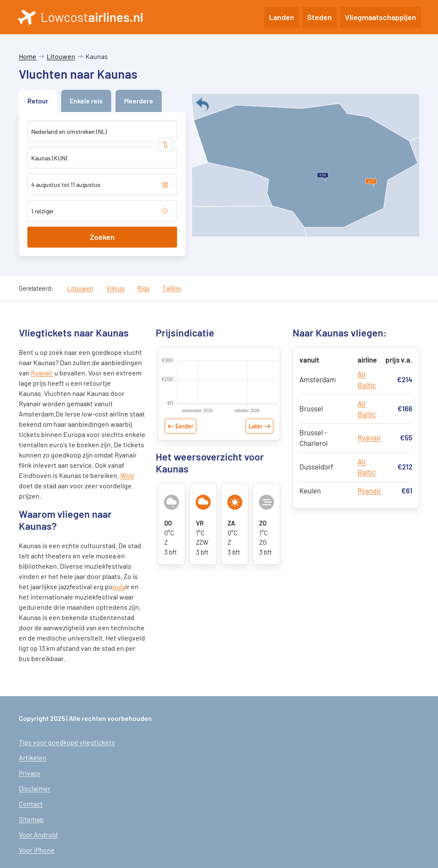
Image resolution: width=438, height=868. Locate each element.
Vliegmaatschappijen (380, 17)
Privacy (30, 773)
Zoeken (102, 237)
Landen (282, 17)
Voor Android (38, 834)
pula (119, 586)
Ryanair (42, 373)
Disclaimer (35, 788)
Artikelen (33, 757)
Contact (31, 804)
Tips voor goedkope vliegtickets (67, 742)
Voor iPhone (37, 850)
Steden (320, 17)
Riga (144, 288)
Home (28, 56)
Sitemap (31, 819)
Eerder (184, 426)
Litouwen (61, 56)
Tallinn (172, 288)
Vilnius (115, 288)
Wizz (127, 475)
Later (256, 426)
